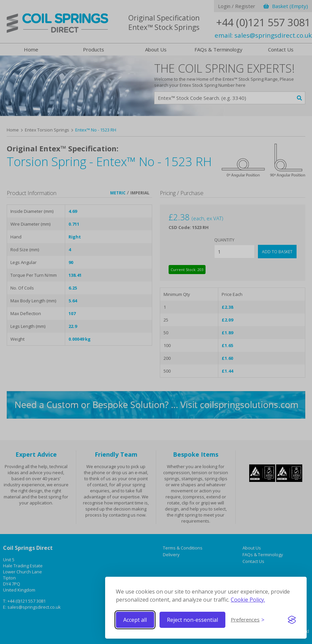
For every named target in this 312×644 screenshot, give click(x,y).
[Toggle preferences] (248, 620)
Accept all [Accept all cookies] (135, 620)
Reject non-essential (192, 620)
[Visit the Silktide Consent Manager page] (292, 620)
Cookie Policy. (248, 600)
